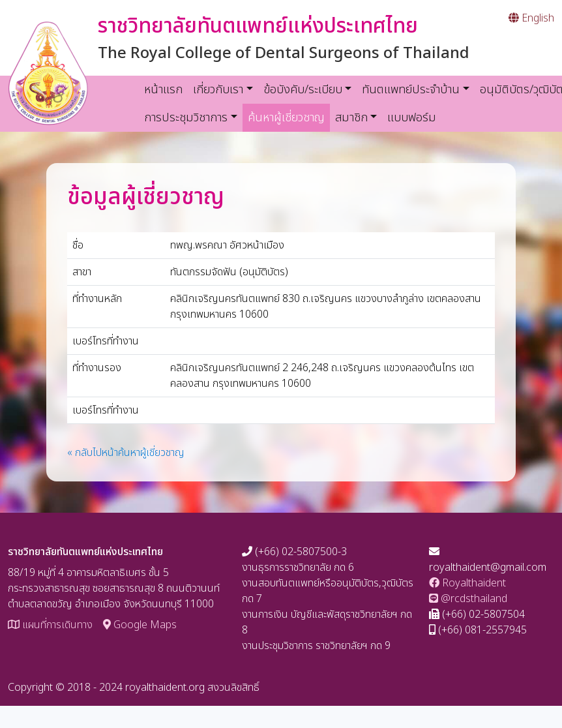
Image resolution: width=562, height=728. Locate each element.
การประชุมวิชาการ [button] (186, 118)
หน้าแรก (163, 90)
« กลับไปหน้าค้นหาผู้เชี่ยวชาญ (126, 453)
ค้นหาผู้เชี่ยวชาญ (289, 117)
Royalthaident (467, 583)
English (531, 18)
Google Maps (140, 625)
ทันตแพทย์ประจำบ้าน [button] (411, 90)
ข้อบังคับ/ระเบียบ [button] (303, 90)
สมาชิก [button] (351, 118)
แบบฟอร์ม (412, 118)
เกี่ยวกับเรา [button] (218, 90)
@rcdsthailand (468, 599)
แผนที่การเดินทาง (50, 625)
